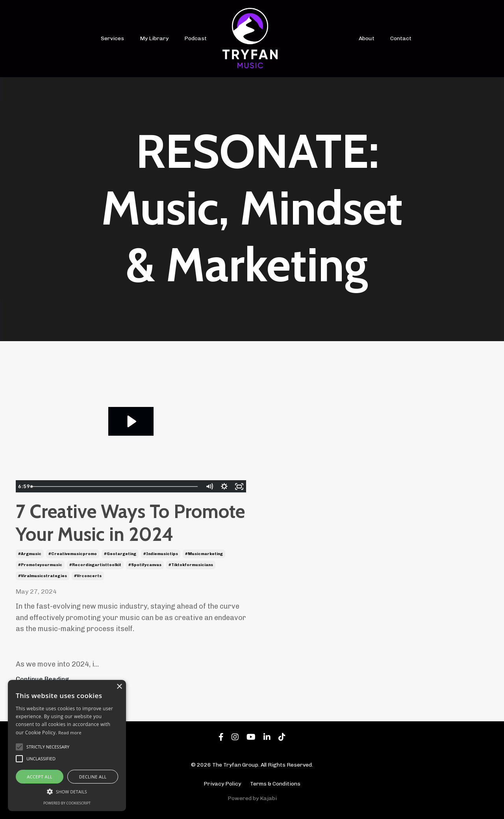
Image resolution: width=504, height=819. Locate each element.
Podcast (195, 38)
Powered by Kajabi (252, 798)
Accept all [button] (40, 777)
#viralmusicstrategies (43, 576)
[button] (67, 791)
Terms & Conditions (275, 784)
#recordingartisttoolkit (95, 565)
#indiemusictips (161, 554)
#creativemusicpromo (73, 554)
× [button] (119, 687)
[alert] (67, 746)
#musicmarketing (204, 554)
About (367, 38)
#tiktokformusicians (191, 565)
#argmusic (30, 554)
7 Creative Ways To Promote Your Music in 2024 (130, 523)
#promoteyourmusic (40, 565)
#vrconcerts (88, 576)
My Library (154, 38)
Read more (70, 733)
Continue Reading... (45, 679)
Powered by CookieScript (67, 803)
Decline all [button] (93, 777)
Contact (401, 38)
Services (112, 38)
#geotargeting (120, 554)
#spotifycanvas (145, 565)
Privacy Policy (222, 784)
